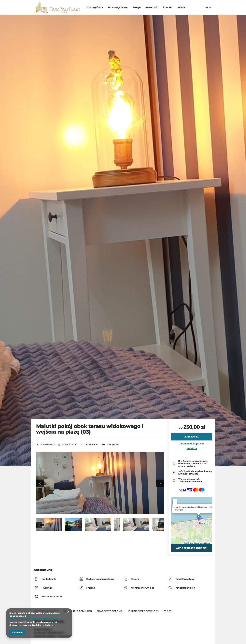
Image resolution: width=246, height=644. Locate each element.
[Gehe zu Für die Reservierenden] (144, 612)
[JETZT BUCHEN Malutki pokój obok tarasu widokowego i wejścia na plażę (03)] (192, 437)
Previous (40, 483)
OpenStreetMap (196, 543)
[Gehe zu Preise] (167, 612)
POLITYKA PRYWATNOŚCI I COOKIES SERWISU (34, 619)
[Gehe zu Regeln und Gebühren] (78, 612)
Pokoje (137, 7)
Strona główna (95, 7)
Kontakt (168, 7)
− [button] (175, 505)
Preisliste (192, 448)
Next (160, 483)
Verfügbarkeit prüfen (192, 444)
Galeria (181, 7)
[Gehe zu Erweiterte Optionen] (110, 612)
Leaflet (184, 543)
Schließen (17, 633)
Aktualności (152, 7)
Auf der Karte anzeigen (192, 548)
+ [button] (175, 501)
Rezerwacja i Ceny (118, 7)
